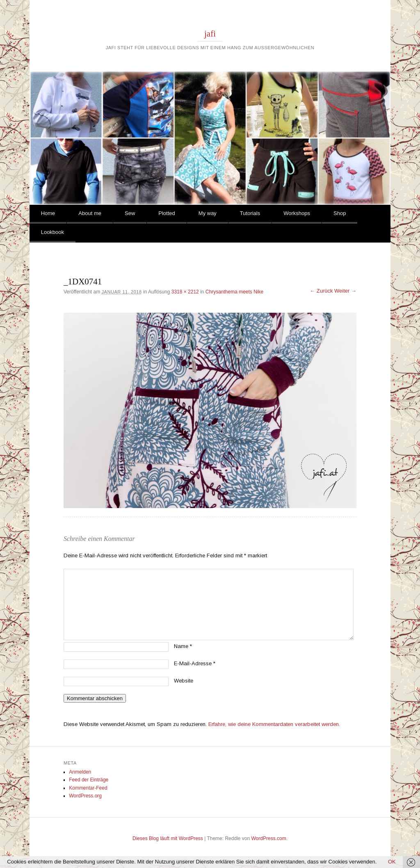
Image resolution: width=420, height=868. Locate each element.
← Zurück (321, 291)
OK (392, 862)
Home (48, 213)
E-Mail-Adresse (195, 663)
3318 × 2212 (185, 292)
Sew (130, 213)
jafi (210, 34)
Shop (340, 213)
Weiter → (345, 291)
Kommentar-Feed (88, 788)
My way (208, 213)
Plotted (167, 213)
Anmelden (80, 772)
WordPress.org (85, 796)
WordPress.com (269, 838)
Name (183, 646)
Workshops (297, 213)
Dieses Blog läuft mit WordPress (168, 838)
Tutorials (250, 213)
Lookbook (52, 232)
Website (184, 681)
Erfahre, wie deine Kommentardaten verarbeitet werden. (274, 724)
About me (90, 213)
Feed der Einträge (89, 780)
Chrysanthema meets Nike (234, 292)
